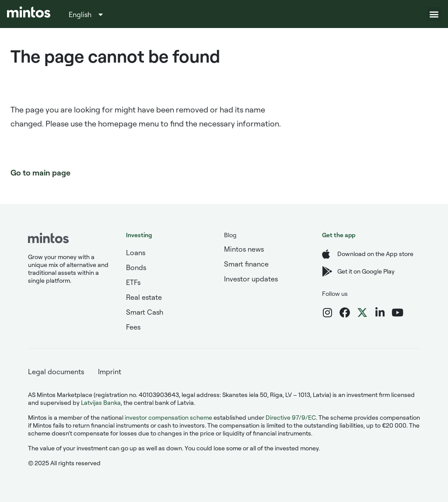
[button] (434, 14)
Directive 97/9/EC (291, 417)
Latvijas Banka (101, 402)
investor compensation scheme (168, 417)
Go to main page (40, 172)
